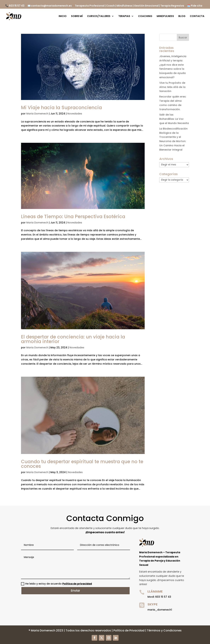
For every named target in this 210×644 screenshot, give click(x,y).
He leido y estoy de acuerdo (56, 584)
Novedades (75, 114)
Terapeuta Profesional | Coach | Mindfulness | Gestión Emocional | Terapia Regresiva (129, 6)
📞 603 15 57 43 (15, 6)
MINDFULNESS (165, 16)
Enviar (76, 590)
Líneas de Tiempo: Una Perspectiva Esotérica (73, 217)
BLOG (182, 16)
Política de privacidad (77, 584)
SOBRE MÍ (77, 16)
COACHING (145, 16)
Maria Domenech (37, 114)
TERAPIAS (124, 16)
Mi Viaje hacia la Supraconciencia (61, 108)
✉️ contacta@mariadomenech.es (50, 6)
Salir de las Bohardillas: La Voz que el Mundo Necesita (174, 119)
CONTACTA (197, 16)
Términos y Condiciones (164, 630)
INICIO (63, 16)
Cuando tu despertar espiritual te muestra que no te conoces (82, 464)
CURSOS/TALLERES (99, 16)
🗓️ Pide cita (195, 6)
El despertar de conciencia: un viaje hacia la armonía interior (73, 339)
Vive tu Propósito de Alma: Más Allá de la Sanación (172, 87)
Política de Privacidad (129, 630)
